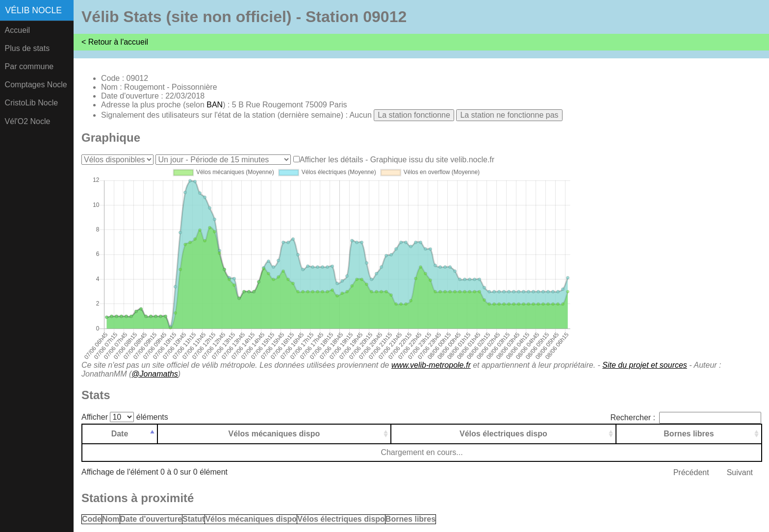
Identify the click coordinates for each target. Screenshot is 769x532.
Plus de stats (27, 48)
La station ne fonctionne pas (509, 115)
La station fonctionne (414, 115)
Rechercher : (686, 418)
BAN (215, 105)
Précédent (691, 472)
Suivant (740, 472)
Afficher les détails (332, 160)
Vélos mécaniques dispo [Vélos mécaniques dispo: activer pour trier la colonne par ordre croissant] (274, 434)
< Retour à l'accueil (115, 42)
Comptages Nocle (36, 85)
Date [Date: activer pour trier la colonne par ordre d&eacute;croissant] (120, 434)
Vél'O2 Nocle (28, 121)
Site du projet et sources (645, 365)
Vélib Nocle (34, 10)
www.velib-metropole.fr (431, 365)
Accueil (18, 30)
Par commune (29, 66)
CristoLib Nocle (31, 103)
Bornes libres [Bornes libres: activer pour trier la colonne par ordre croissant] (689, 434)
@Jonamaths (155, 374)
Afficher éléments (125, 417)
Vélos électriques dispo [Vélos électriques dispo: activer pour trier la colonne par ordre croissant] (503, 434)
